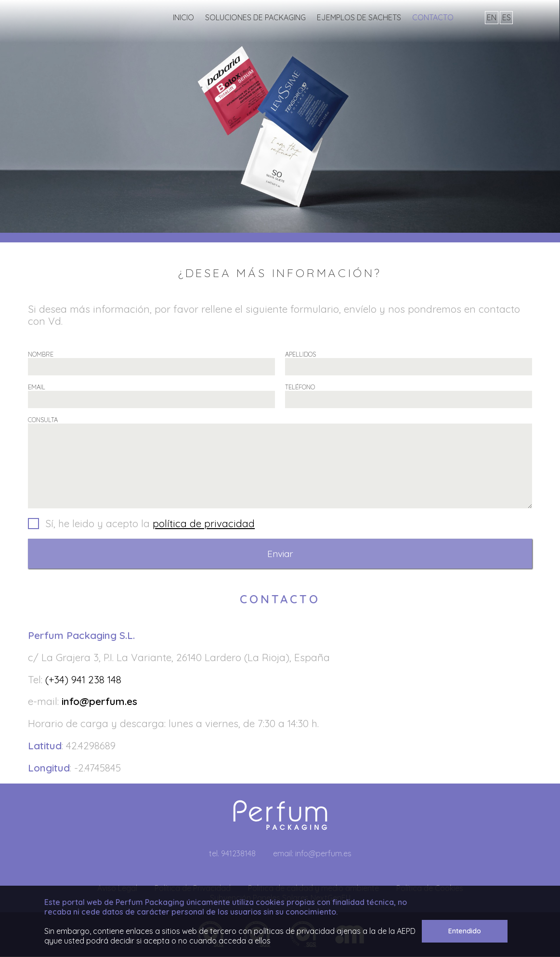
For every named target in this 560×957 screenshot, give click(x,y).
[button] (280, 525)
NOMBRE (41, 354)
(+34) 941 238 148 (83, 680)
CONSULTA (43, 420)
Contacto (433, 17)
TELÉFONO (300, 387)
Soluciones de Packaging (255, 17)
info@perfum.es (99, 702)
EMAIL (37, 387)
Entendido (465, 931)
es (507, 17)
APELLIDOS (300, 354)
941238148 (238, 854)
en (492, 17)
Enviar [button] (280, 554)
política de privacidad (204, 524)
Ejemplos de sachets (359, 17)
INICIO (183, 17)
